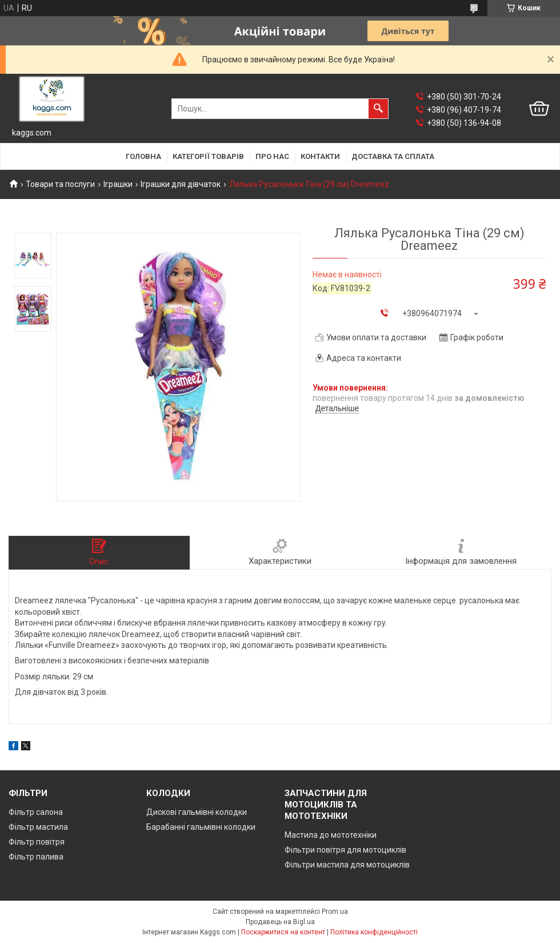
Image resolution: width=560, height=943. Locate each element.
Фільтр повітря (37, 842)
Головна (143, 156)
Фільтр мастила (38, 827)
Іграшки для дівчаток (181, 184)
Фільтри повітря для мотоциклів (345, 850)
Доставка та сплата (393, 156)
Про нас (272, 156)
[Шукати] (378, 109)
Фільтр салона (36, 812)
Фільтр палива (36, 857)
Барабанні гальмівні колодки (201, 827)
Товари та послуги (60, 184)
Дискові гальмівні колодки (197, 812)
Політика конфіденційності (374, 932)
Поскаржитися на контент (283, 932)
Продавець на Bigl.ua (280, 922)
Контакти (320, 156)
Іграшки (118, 184)
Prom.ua (335, 912)
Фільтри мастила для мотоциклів (347, 865)
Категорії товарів (208, 156)
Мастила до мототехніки (331, 835)
